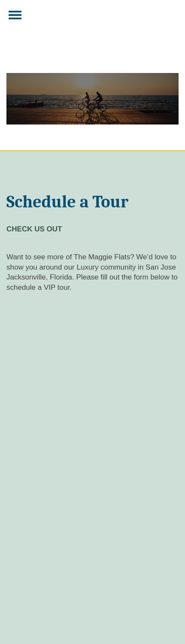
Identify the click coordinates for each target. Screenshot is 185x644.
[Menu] (15, 15)
